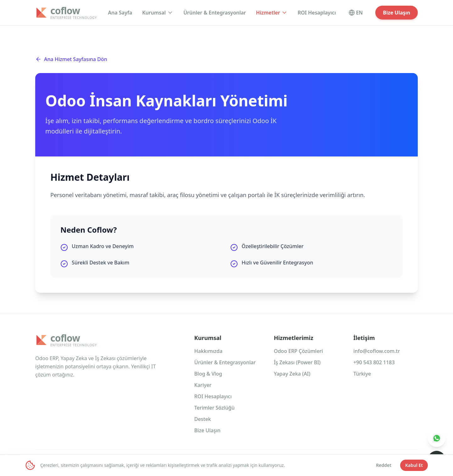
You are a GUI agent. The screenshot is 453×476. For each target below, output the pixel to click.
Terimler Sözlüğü (215, 408)
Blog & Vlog (208, 374)
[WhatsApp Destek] (437, 438)
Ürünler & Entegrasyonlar (215, 13)
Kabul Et (414, 465)
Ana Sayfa (120, 13)
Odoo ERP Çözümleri (298, 351)
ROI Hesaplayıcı (317, 13)
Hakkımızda (209, 351)
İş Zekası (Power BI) (297, 362)
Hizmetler (272, 13)
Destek (203, 419)
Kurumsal (158, 13)
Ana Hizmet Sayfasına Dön (71, 59)
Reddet (384, 465)
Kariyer (203, 385)
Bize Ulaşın (397, 13)
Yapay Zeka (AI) (292, 374)
